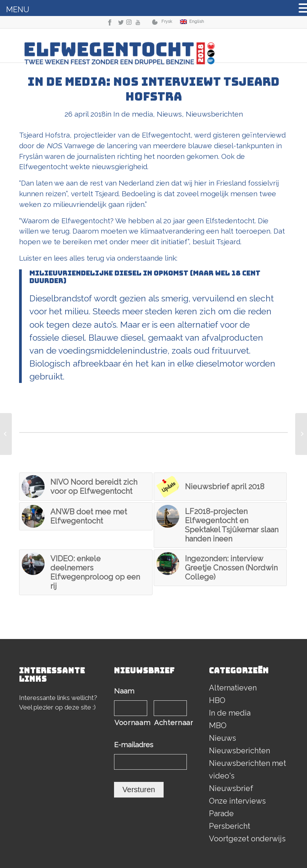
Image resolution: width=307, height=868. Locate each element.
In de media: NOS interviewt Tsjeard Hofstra (153, 89)
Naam (126, 691)
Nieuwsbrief (231, 788)
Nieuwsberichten (214, 114)
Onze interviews (237, 801)
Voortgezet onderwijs (247, 839)
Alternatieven (233, 688)
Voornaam (131, 723)
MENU (18, 10)
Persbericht (230, 826)
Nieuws (169, 114)
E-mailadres (136, 745)
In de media (133, 114)
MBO (218, 725)
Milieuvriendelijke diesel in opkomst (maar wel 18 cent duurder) (145, 277)
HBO (217, 700)
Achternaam (170, 723)
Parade (221, 814)
